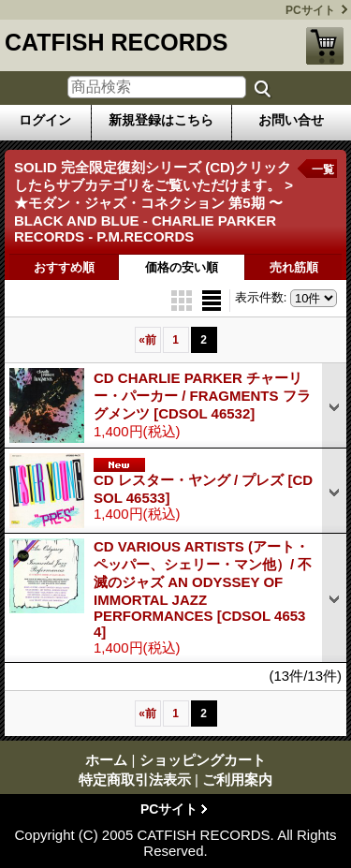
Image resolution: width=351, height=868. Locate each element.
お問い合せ (291, 120)
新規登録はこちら (161, 120)
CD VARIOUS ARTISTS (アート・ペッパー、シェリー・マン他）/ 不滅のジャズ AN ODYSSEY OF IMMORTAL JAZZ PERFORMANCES (203, 589)
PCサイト (310, 10)
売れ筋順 (294, 267)
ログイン (45, 120)
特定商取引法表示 (135, 780)
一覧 (323, 169)
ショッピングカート (325, 46)
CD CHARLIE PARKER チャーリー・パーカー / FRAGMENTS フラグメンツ (202, 396)
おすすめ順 (64, 267)
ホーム (106, 760)
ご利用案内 (237, 780)
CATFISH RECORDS (116, 42)
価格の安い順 (182, 267)
